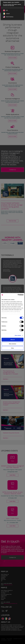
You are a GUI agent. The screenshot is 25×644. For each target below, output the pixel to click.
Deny (12, 348)
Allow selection (12, 344)
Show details (18, 335)
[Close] (23, 2)
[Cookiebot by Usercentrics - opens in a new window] (18, 295)
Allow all (12, 340)
